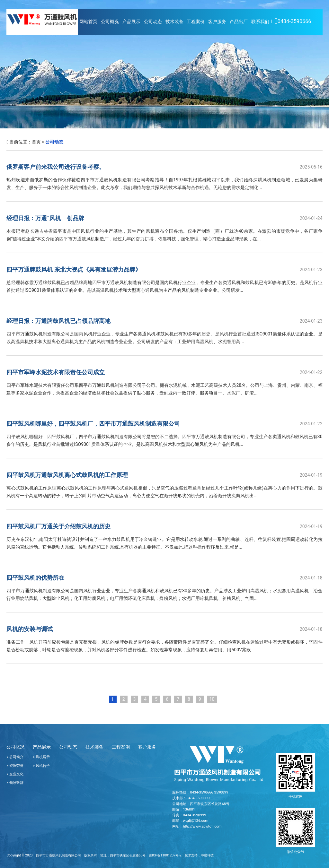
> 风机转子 (41, 766)
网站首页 (88, 22)
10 (212, 699)
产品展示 (131, 22)
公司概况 (110, 22)
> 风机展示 (41, 757)
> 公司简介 (15, 757)
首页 (36, 142)
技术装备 (174, 22)
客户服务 (217, 22)
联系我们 (260, 22)
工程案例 (196, 22)
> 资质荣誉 (15, 766)
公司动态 (153, 22)
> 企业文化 (15, 774)
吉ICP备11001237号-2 (165, 855)
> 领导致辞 (15, 783)
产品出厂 (239, 22)
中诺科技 (207, 855)
